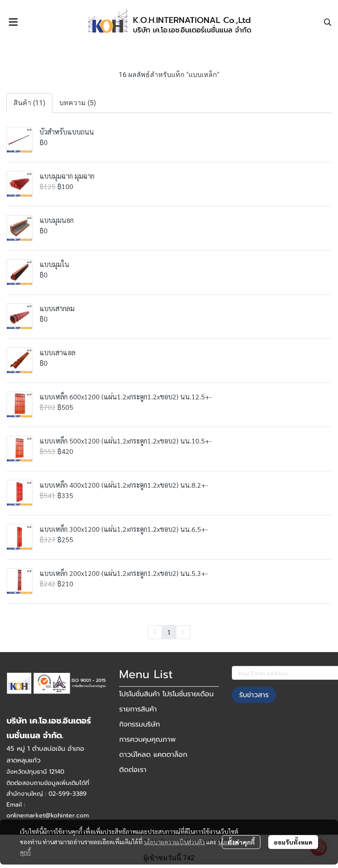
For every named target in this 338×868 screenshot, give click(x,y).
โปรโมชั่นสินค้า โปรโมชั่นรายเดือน (166, 694)
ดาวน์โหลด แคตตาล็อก (153, 755)
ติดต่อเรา (133, 770)
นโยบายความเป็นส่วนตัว (174, 842)
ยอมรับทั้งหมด (293, 842)
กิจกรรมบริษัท (140, 724)
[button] (328, 22)
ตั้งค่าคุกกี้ (241, 842)
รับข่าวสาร (254, 695)
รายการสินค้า (138, 709)
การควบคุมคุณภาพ (147, 739)
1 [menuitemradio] (169, 632)
